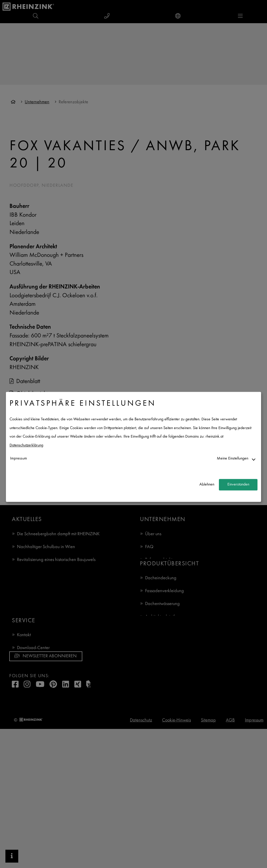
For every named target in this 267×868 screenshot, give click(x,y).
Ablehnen (207, 485)
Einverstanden (238, 485)
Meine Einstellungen (233, 459)
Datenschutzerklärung (26, 445)
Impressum (19, 459)
